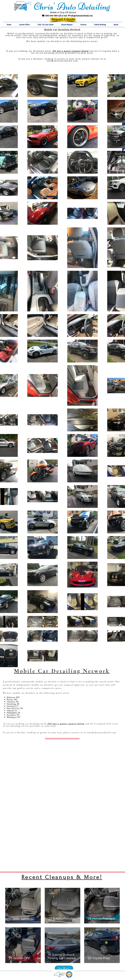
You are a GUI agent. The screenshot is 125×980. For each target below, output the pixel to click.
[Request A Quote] (63, 19)
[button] (83, 25)
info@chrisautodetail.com (82, 16)
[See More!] (64, 968)
